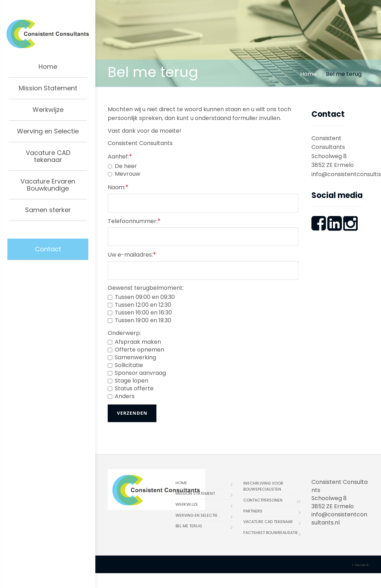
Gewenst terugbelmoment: (146, 288)
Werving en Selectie (48, 131)
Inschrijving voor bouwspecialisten (263, 486)
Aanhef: (120, 156)
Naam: (118, 187)
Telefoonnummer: (134, 221)
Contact (48, 249)
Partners (253, 511)
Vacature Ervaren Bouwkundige (48, 185)
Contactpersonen (263, 500)
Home (48, 67)
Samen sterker (48, 210)
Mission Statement (48, 88)
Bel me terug (189, 526)
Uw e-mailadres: (132, 254)
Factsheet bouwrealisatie (271, 533)
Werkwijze (48, 110)
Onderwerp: (124, 333)
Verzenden (132, 413)
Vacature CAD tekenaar (48, 156)
